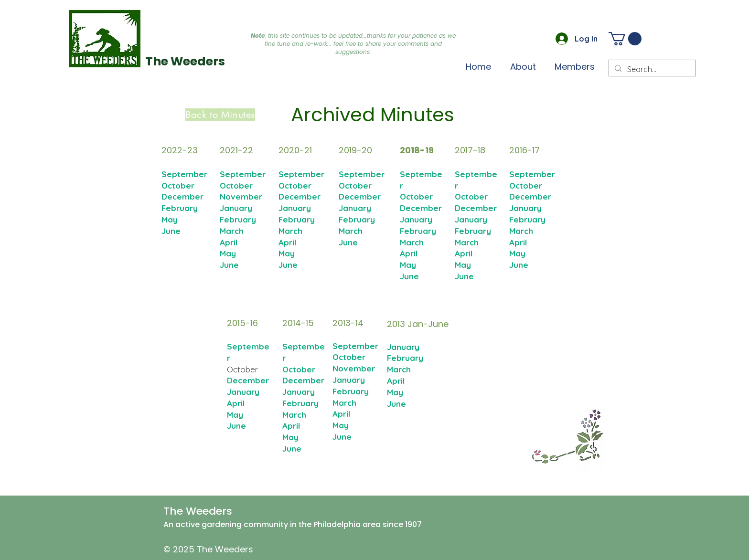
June (229, 265)
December (360, 196)
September (243, 174)
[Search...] (651, 69)
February (238, 219)
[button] (575, 66)
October (236, 185)
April (229, 242)
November (241, 196)
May (228, 253)
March (232, 231)
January (236, 208)
